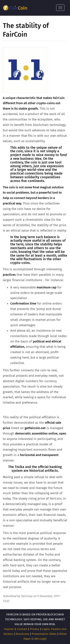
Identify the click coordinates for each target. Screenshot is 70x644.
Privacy (35, 629)
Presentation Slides (44, 634)
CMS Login (40, 639)
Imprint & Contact (16, 629)
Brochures (23, 634)
